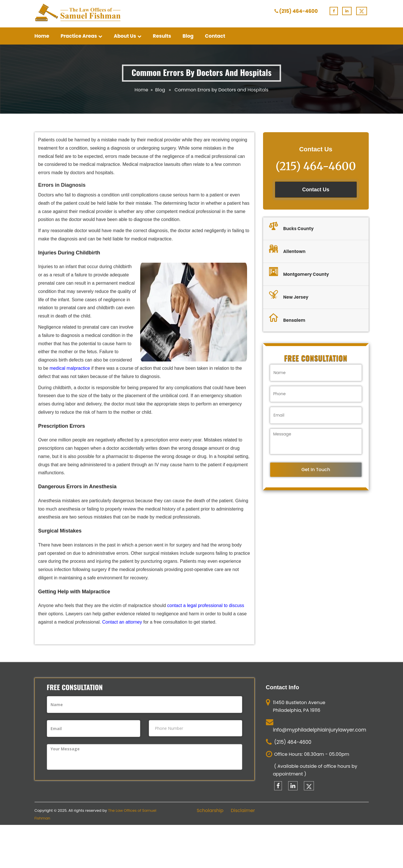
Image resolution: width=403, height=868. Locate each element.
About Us (128, 36)
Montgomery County (299, 273)
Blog (188, 36)
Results (162, 36)
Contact (215, 36)
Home (42, 36)
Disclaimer (243, 811)
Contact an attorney (122, 622)
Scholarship (210, 811)
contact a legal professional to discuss (205, 605)
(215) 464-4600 (298, 11)
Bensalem (287, 319)
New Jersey (289, 296)
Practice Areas (81, 36)
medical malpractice (70, 368)
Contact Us (316, 190)
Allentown (287, 250)
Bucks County (291, 227)
